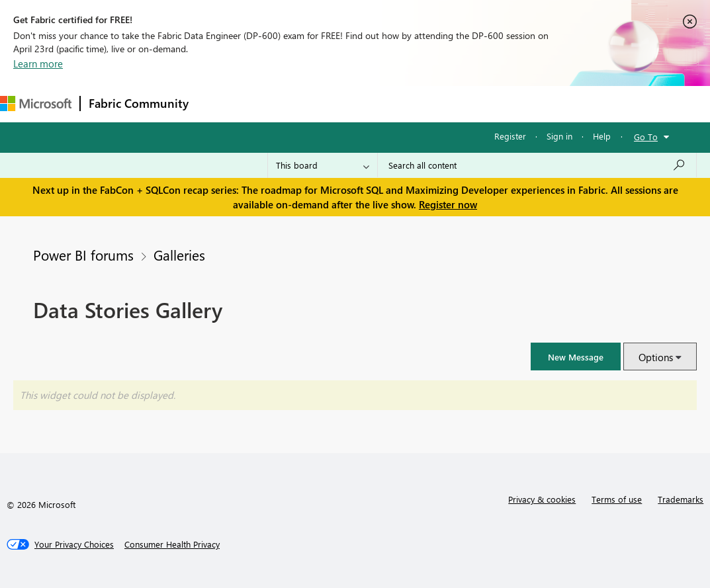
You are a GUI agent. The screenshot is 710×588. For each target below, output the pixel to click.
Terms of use (617, 499)
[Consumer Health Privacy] (172, 544)
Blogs (449, 104)
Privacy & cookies (542, 499)
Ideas (331, 104)
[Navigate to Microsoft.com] (36, 104)
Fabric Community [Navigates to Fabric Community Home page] (139, 103)
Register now (448, 204)
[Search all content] (537, 165)
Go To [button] (646, 137)
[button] (576, 357)
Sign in (559, 136)
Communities (390, 104)
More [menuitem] (494, 104)
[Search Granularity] (323, 165)
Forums (219, 104)
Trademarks (681, 499)
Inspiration (277, 104)
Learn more (38, 63)
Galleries (179, 255)
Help (602, 136)
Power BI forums (83, 255)
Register (510, 136)
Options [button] (656, 357)
